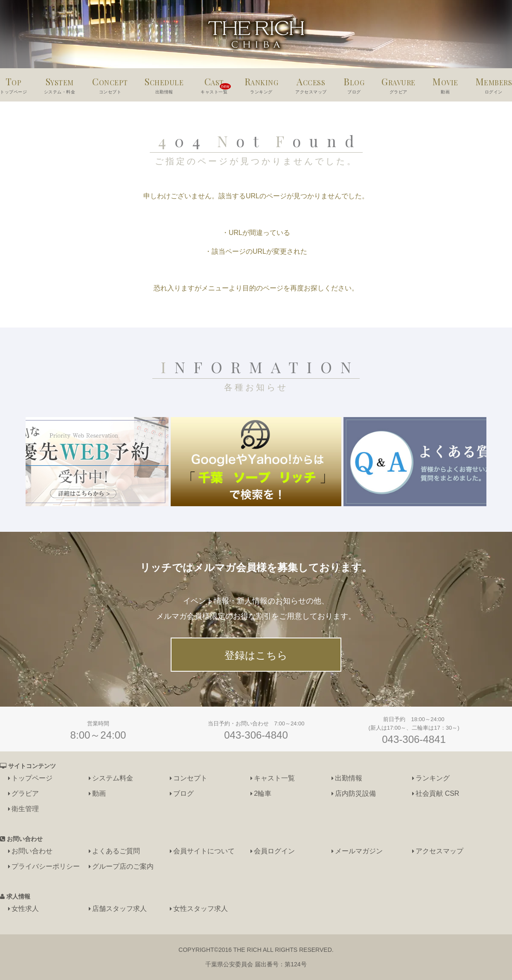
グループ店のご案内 (123, 866)
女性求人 (25, 909)
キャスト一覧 (274, 778)
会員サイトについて (204, 851)
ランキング (433, 778)
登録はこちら (256, 655)
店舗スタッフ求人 (119, 909)
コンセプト (190, 778)
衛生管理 (25, 809)
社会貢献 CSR (437, 793)
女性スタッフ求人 (201, 909)
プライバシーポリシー (46, 866)
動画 (99, 793)
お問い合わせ (32, 851)
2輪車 (263, 793)
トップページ (32, 778)
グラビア (25, 793)
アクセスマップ (439, 851)
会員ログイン (274, 851)
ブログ (183, 793)
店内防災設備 (355, 793)
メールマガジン (359, 851)
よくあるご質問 (116, 851)
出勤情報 (349, 778)
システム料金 (113, 778)
